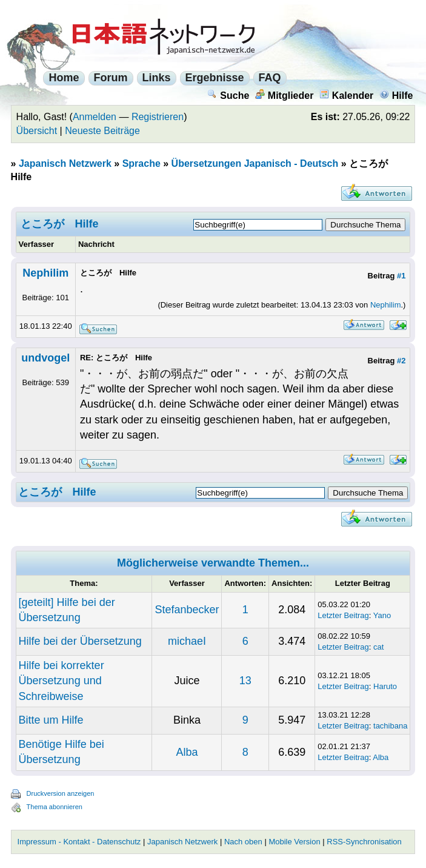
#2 (401, 361)
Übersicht (37, 131)
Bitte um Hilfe (51, 720)
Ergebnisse (215, 78)
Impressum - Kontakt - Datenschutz (79, 842)
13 (245, 681)
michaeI (187, 641)
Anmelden (95, 117)
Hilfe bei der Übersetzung (80, 641)
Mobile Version (294, 842)
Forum (111, 78)
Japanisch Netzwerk (65, 163)
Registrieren (158, 117)
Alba (187, 752)
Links (157, 78)
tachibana (390, 726)
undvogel (45, 358)
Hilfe (396, 96)
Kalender (346, 96)
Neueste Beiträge (102, 131)
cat (378, 647)
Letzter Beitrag (343, 615)
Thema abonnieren (55, 807)
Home (64, 78)
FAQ (270, 78)
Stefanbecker (187, 610)
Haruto (385, 686)
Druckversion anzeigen (61, 793)
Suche (228, 96)
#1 (401, 276)
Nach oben (243, 842)
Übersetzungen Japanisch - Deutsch (255, 163)
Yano (382, 615)
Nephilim (45, 273)
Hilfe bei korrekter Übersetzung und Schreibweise (62, 681)
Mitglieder (285, 96)
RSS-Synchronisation (364, 842)
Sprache (141, 163)
